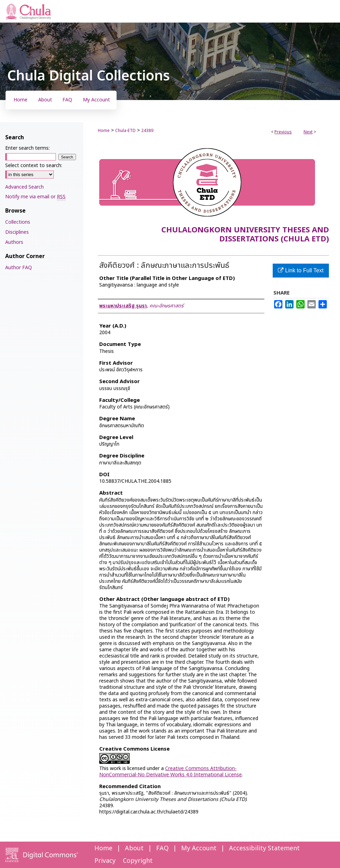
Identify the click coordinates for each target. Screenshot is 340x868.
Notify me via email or (35, 197)
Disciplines (17, 232)
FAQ (162, 848)
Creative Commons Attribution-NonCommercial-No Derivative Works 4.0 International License (171, 772)
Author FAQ (19, 268)
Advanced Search (24, 187)
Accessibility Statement (264, 848)
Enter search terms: (27, 148)
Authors (14, 242)
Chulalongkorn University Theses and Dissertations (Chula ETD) (245, 235)
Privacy (105, 861)
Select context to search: (34, 166)
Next (308, 132)
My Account (199, 848)
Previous (283, 132)
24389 (147, 131)
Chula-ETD (125, 131)
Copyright (138, 861)
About (134, 848)
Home (104, 131)
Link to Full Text (301, 270)
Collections (18, 222)
